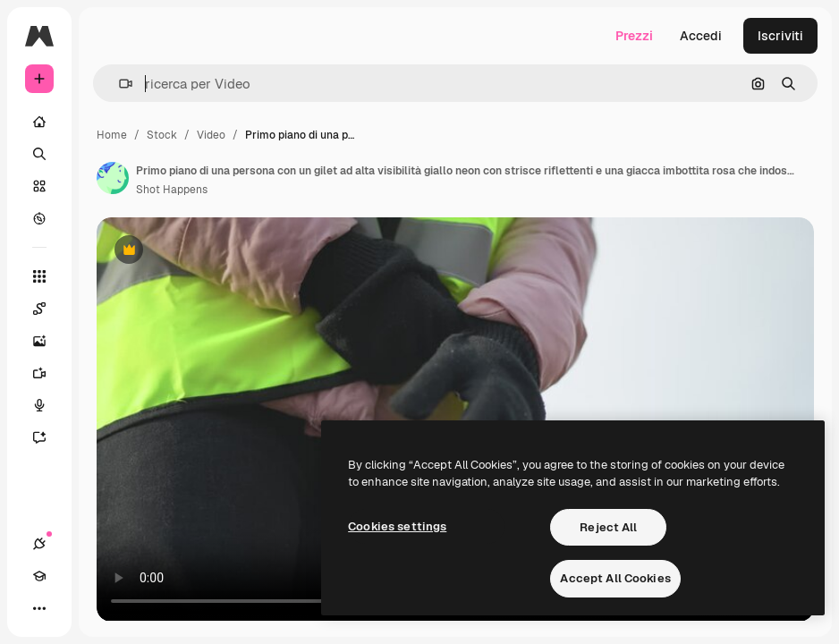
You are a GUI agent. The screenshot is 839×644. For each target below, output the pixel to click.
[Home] (39, 122)
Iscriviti (780, 36)
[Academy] (39, 576)
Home (112, 135)
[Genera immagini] (48, 341)
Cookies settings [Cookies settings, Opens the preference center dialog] (397, 526)
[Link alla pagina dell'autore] (113, 178)
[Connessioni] (39, 544)
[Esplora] (39, 218)
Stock (162, 135)
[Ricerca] (39, 154)
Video (211, 135)
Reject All (608, 527)
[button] (119, 84)
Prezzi (634, 36)
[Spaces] (48, 309)
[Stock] (39, 186)
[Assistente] (48, 437)
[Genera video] (48, 373)
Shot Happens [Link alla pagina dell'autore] (172, 190)
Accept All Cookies (615, 578)
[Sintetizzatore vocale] (48, 405)
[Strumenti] (39, 276)
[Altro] (39, 608)
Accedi (701, 36)
